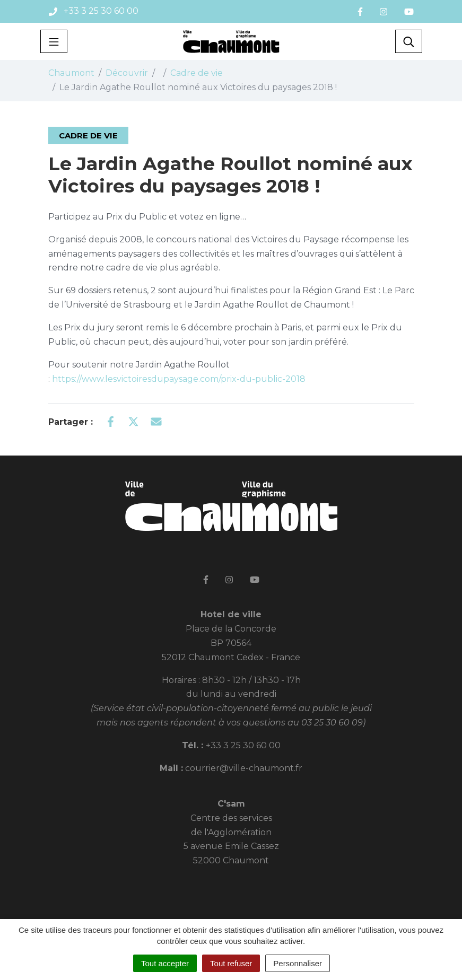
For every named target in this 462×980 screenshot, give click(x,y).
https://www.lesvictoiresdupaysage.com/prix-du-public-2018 (179, 379)
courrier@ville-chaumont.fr (244, 768)
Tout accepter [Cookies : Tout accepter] (165, 963)
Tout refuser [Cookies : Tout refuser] (231, 963)
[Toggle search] (409, 41)
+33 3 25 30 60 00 (243, 745)
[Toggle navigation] (54, 41)
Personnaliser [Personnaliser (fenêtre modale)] (298, 963)
